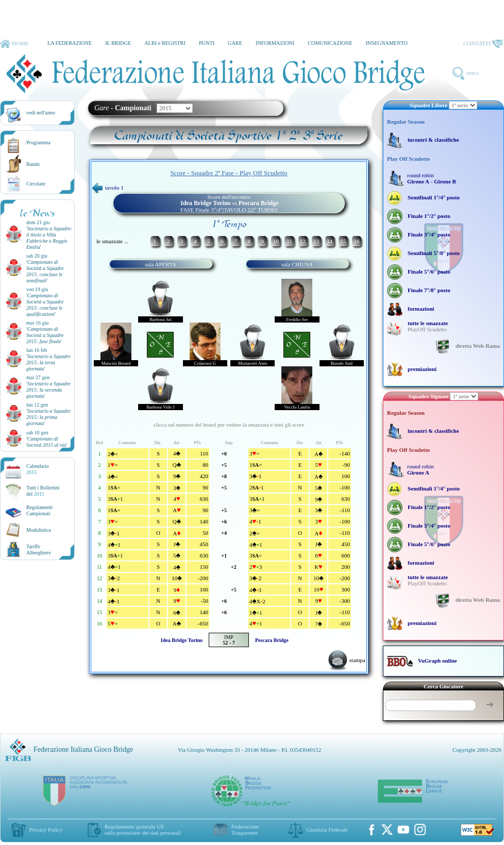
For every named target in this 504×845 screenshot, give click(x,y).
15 (343, 241)
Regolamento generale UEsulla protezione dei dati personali (143, 830)
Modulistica (39, 530)
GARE (235, 43)
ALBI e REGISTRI (165, 43)
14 (330, 241)
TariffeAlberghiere (39, 550)
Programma (38, 142)
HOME (14, 44)
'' (49, 238)
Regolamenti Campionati (39, 510)
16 (356, 241)
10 (276, 241)
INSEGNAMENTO (387, 43)
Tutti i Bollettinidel (43, 491)
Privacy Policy (46, 830)
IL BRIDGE (118, 43)
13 (316, 241)
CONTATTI (483, 44)
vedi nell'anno (41, 113)
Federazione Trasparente (245, 830)
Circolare (36, 184)
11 (289, 241)
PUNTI (207, 43)
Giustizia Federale (327, 830)
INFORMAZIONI (275, 43)
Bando (33, 164)
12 (303, 241)
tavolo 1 (108, 188)
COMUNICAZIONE (330, 43)
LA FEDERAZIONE (70, 43)
